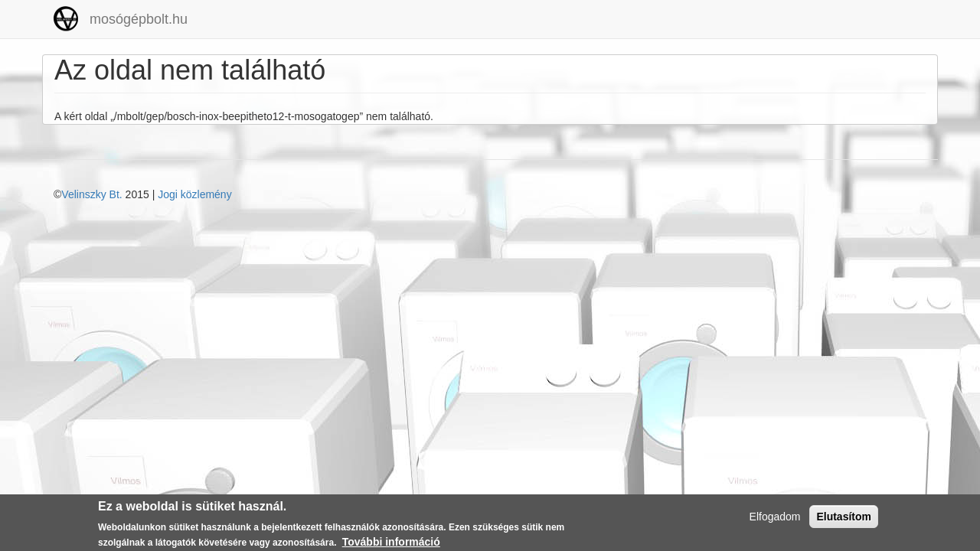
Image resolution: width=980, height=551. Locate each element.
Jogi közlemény (195, 194)
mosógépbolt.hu (139, 19)
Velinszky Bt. (91, 194)
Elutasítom (844, 519)
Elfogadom (775, 519)
